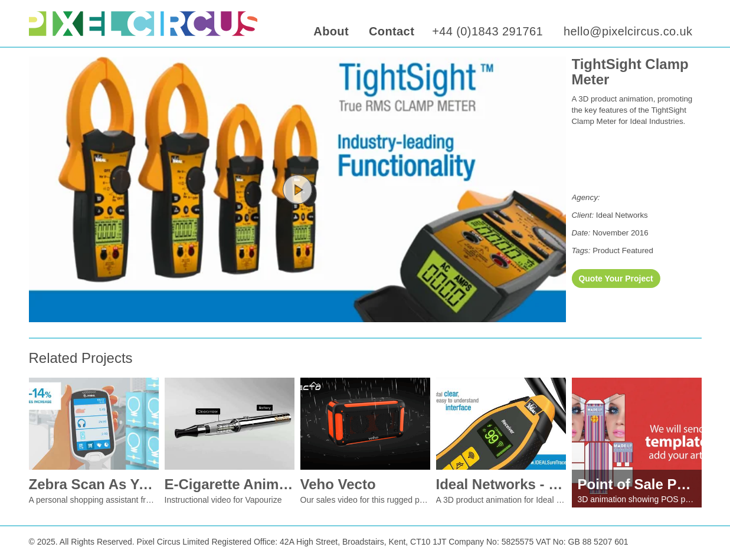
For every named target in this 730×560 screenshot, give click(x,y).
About (331, 31)
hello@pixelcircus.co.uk (628, 31)
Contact (392, 31)
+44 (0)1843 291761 (487, 31)
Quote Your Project (616, 279)
